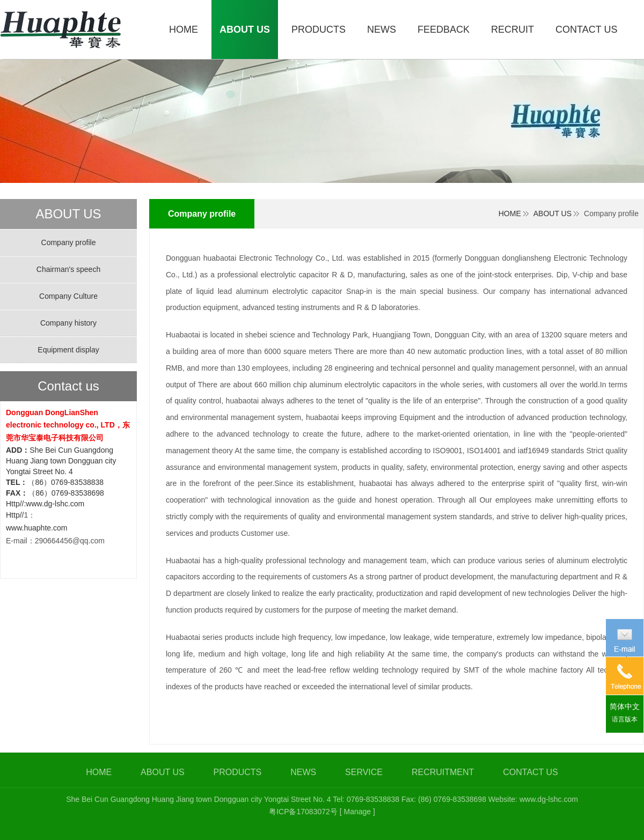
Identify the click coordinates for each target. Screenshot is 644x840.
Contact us (68, 386)
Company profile (69, 242)
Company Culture (68, 296)
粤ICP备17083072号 (303, 812)
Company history (68, 323)
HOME (510, 213)
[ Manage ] (357, 812)
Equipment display (68, 350)
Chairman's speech (68, 269)
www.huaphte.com (36, 528)
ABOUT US (552, 213)
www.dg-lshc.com (549, 799)
